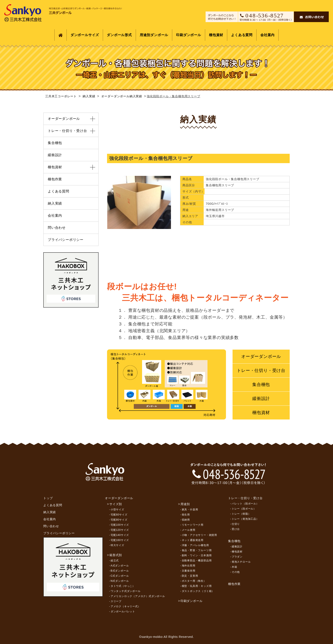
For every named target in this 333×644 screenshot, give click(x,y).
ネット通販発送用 (193, 540)
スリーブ (116, 601)
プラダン (237, 557)
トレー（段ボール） (244, 509)
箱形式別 (116, 555)
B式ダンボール (120, 571)
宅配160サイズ (120, 540)
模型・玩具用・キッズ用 (197, 586)
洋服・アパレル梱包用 (195, 545)
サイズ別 (116, 504)
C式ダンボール (120, 576)
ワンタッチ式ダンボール (126, 591)
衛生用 (186, 515)
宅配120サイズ (120, 530)
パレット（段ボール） (245, 504)
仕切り (236, 524)
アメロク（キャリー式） (126, 606)
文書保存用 (189, 571)
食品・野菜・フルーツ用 (197, 550)
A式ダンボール (120, 566)
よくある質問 (242, 35)
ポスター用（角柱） (194, 581)
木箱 (234, 567)
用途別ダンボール (154, 35)
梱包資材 (216, 35)
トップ (48, 498)
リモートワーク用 (193, 525)
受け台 (236, 529)
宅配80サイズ (119, 520)
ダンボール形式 (119, 35)
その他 (236, 572)
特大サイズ (117, 545)
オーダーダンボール (261, 356)
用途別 (185, 504)
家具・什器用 (190, 510)
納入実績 (55, 203)
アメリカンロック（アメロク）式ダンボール (138, 596)
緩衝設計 (261, 398)
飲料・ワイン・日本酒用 (197, 555)
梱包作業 (55, 179)
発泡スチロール (241, 562)
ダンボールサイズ (85, 35)
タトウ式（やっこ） (123, 586)
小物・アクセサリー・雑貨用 (199, 535)
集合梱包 (261, 384)
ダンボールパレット (123, 612)
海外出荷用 (189, 566)
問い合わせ (57, 228)
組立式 (115, 561)
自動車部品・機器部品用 (197, 561)
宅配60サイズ (119, 515)
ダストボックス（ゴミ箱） (198, 591)
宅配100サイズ (120, 525)
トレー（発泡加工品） (245, 519)
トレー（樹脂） (241, 514)
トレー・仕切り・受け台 (261, 370)
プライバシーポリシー (66, 240)
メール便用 (189, 530)
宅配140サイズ (120, 535)
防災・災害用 (190, 576)
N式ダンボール (120, 581)
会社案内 (267, 35)
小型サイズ (117, 510)
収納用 (186, 520)
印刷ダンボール (189, 35)
